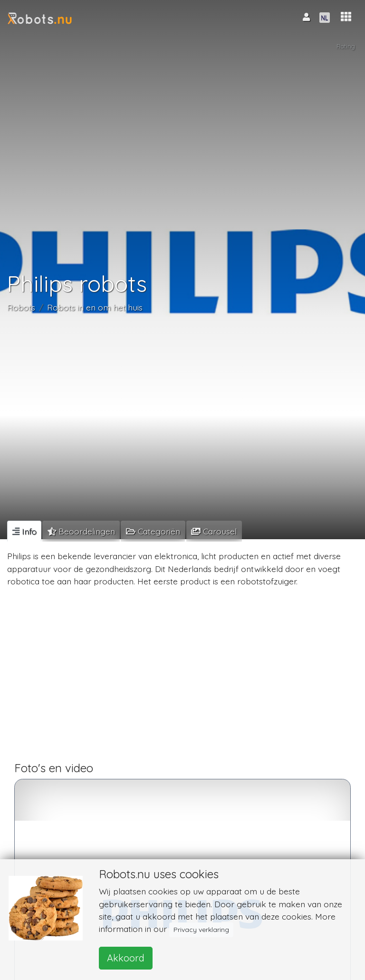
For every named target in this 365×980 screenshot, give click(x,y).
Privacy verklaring (201, 930)
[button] (346, 17)
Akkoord (126, 958)
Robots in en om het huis (95, 307)
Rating (346, 46)
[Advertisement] (182, 679)
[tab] (24, 531)
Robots (21, 307)
